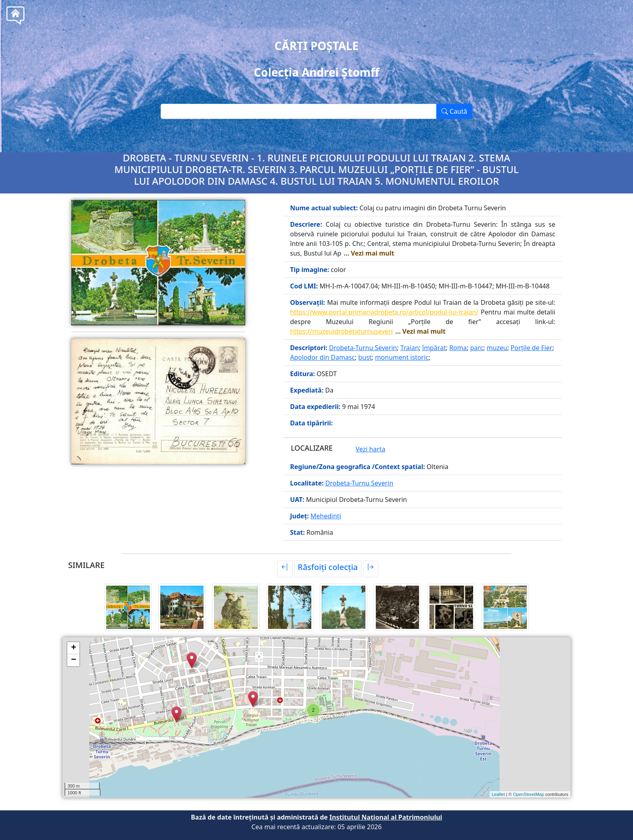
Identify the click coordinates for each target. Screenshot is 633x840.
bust (365, 357)
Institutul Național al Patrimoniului (386, 817)
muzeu (497, 348)
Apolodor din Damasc (323, 357)
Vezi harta (371, 449)
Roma (458, 348)
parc (477, 348)
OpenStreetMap (528, 794)
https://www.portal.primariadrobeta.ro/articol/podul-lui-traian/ (384, 312)
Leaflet (498, 794)
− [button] (74, 660)
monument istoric (402, 357)
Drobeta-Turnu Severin (363, 348)
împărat (434, 348)
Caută (454, 111)
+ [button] (74, 648)
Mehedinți (326, 516)
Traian (409, 348)
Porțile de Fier (531, 348)
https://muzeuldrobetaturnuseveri (341, 331)
